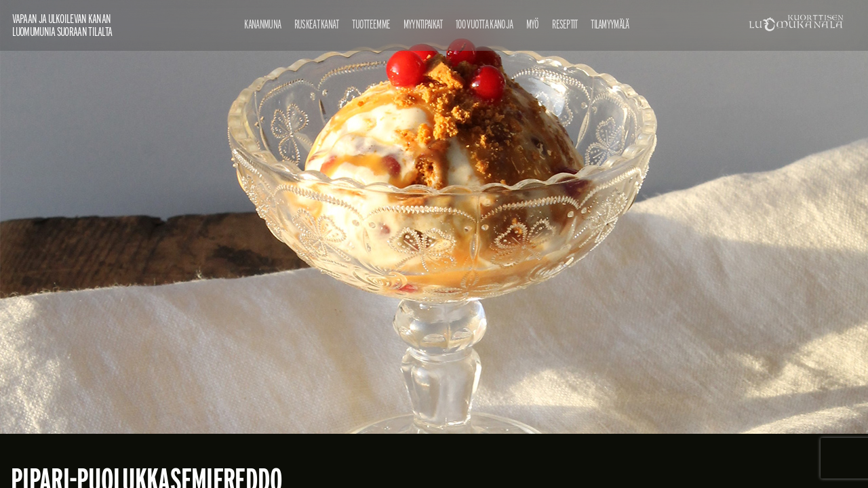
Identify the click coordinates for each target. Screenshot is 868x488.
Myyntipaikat (423, 24)
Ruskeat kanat (317, 24)
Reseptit (565, 24)
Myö (533, 24)
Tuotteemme (371, 24)
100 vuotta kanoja (484, 24)
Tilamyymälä (610, 24)
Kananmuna (262, 24)
